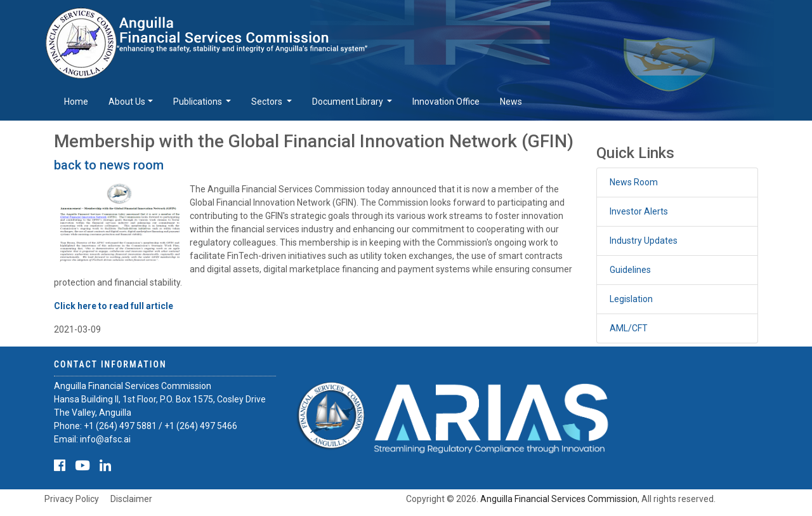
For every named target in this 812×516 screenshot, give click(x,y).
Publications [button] (199, 102)
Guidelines (630, 270)
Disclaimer (131, 499)
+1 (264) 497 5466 (201, 426)
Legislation (631, 299)
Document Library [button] (349, 102)
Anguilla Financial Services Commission (559, 499)
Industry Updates (644, 241)
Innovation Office (446, 102)
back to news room (109, 165)
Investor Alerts (639, 211)
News (511, 102)
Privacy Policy (72, 499)
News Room (634, 182)
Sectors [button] (268, 102)
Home (76, 102)
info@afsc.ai (105, 439)
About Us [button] (127, 102)
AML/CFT (629, 328)
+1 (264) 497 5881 (120, 426)
